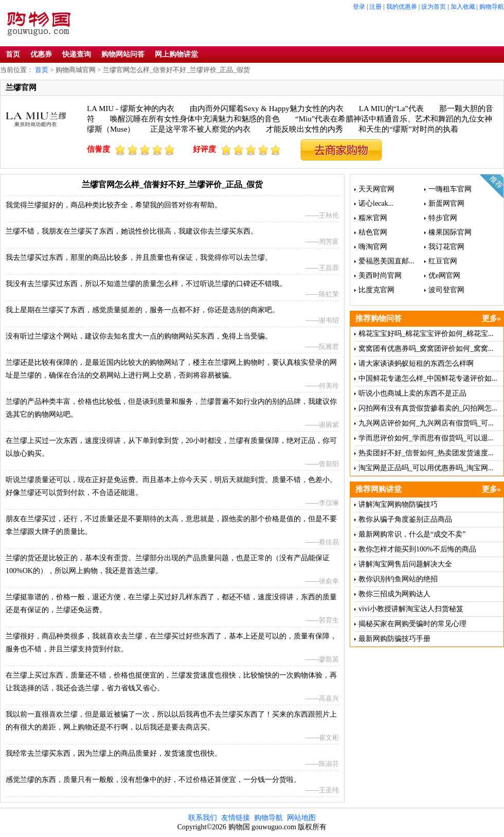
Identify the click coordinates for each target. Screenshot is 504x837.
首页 (13, 54)
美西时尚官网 (380, 275)
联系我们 (203, 818)
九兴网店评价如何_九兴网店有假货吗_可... (426, 423)
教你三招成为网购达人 (394, 594)
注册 (375, 7)
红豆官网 (443, 261)
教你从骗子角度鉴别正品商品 (405, 519)
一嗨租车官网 (450, 189)
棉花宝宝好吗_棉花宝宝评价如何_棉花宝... (426, 334)
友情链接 (236, 818)
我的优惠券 (402, 7)
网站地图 (301, 818)
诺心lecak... (376, 203)
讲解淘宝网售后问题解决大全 (405, 564)
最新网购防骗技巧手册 (394, 639)
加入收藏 (463, 7)
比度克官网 (376, 290)
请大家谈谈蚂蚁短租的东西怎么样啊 (416, 363)
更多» (492, 318)
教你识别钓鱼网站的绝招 (398, 579)
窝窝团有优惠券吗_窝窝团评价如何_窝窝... (426, 349)
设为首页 (434, 7)
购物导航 (492, 7)
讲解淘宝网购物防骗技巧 (398, 504)
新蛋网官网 (446, 203)
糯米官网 (373, 218)
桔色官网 (373, 232)
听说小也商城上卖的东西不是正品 (412, 393)
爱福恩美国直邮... (386, 261)
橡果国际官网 (450, 232)
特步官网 (443, 218)
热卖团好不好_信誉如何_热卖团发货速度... (426, 453)
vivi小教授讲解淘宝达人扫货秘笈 (411, 609)
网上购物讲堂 (176, 54)
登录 (359, 7)
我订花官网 (446, 247)
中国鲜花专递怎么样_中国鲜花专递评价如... (428, 378)
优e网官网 (444, 275)
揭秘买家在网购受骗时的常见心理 (412, 624)
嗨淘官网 (373, 247)
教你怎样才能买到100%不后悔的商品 (417, 549)
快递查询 (77, 54)
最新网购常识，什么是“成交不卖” (412, 534)
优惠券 (41, 54)
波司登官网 (446, 290)
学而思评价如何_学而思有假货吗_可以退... (426, 438)
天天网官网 (376, 189)
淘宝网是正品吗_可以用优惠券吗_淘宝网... (426, 468)
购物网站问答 (123, 54)
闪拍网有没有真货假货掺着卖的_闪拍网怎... (428, 408)
